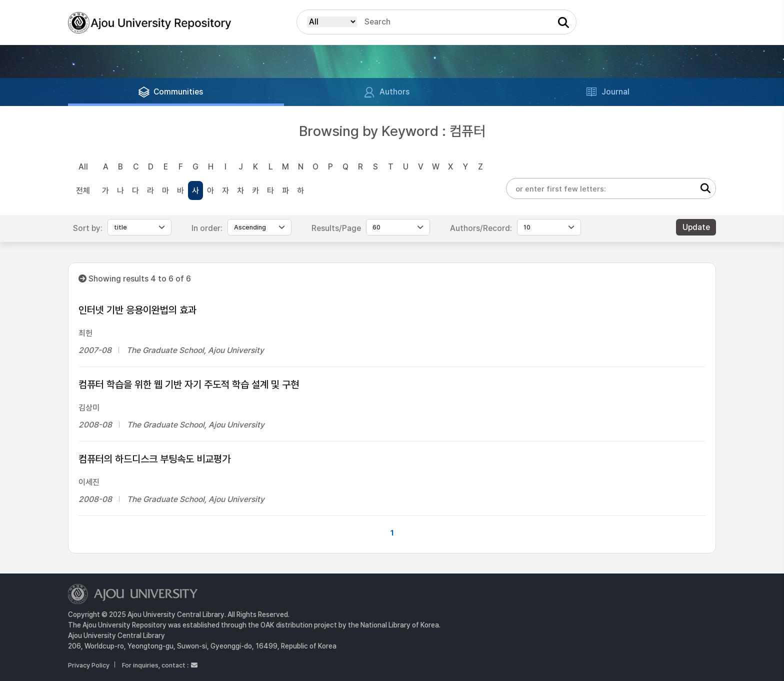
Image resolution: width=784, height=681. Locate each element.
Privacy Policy (89, 665)
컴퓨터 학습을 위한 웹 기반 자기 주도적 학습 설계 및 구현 (189, 384)
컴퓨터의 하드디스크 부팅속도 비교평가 (154, 459)
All (83, 167)
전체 (83, 191)
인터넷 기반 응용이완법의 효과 (137, 310)
